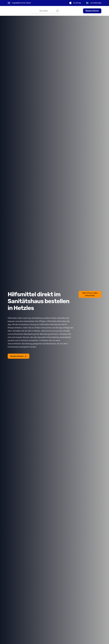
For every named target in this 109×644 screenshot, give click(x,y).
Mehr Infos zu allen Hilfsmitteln (90, 294)
